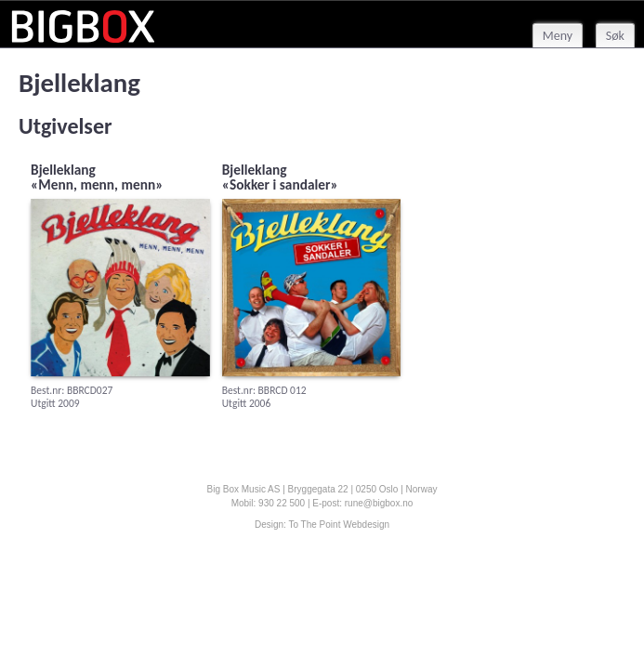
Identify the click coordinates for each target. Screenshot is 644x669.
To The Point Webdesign (339, 525)
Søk (615, 36)
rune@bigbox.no (379, 503)
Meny (558, 36)
